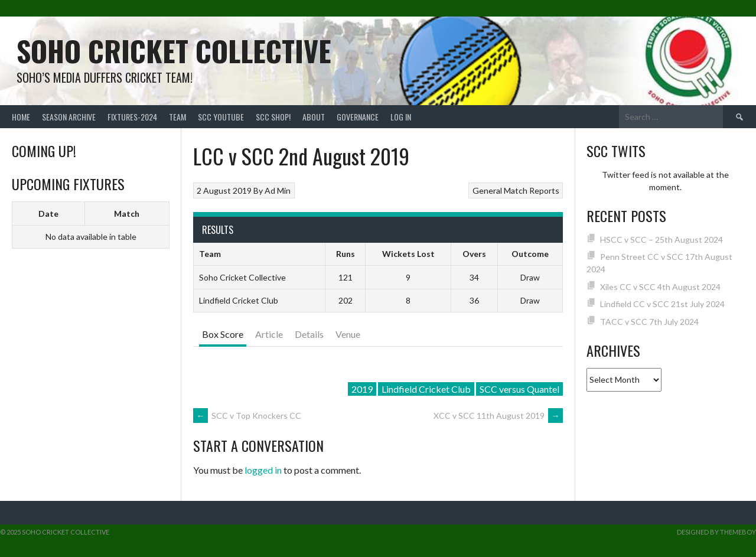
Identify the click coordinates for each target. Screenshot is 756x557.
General (487, 190)
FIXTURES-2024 (132, 117)
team (177, 117)
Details (309, 334)
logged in (263, 470)
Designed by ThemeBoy (716, 532)
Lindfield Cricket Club (426, 389)
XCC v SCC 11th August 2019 (498, 416)
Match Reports (532, 190)
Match (127, 214)
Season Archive (69, 117)
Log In (401, 117)
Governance (358, 117)
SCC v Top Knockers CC (247, 416)
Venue (348, 334)
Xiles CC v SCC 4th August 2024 (660, 287)
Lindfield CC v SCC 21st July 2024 (662, 304)
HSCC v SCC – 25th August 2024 (661, 240)
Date (48, 214)
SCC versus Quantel (519, 389)
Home (21, 117)
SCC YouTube (221, 117)
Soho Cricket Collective (174, 51)
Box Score (223, 334)
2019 (362, 389)
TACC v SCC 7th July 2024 (649, 322)
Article (269, 334)
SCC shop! (273, 117)
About (314, 117)
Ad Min (278, 190)
